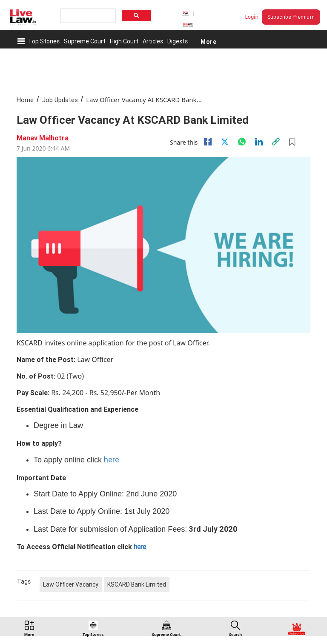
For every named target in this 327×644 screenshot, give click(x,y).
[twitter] (225, 142)
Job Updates (60, 100)
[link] (276, 142)
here (112, 460)
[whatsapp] (242, 142)
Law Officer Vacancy (71, 584)
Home (25, 100)
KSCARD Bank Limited (137, 584)
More (208, 41)
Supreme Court (85, 41)
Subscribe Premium (291, 17)
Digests (178, 41)
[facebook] (208, 142)
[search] (87, 16)
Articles (153, 41)
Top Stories (44, 41)
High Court (124, 41)
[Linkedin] (259, 142)
